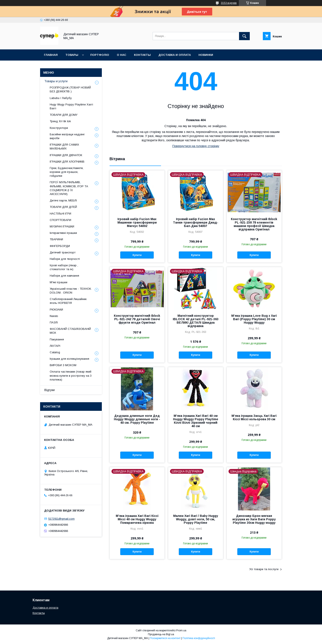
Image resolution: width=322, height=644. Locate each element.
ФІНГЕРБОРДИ (60, 246)
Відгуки (50, 390)
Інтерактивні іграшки (63, 233)
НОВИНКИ (206, 55)
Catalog (55, 352)
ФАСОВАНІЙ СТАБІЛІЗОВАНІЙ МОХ (70, 331)
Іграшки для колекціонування (69, 359)
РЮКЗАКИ (56, 310)
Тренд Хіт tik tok (60, 121)
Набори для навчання (64, 276)
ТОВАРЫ (72, 55)
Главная (51, 55)
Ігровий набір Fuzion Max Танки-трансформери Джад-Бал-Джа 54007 (196, 222)
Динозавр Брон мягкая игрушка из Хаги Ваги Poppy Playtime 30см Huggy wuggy (254, 519)
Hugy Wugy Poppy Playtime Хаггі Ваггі (71, 106)
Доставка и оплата (45, 608)
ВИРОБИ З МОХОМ (63, 365)
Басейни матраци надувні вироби (67, 136)
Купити (137, 255)
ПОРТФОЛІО (100, 55)
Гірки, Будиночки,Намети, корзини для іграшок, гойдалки (67, 172)
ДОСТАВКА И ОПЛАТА (175, 55)
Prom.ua (181, 630)
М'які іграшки (59, 282)
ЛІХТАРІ (55, 346)
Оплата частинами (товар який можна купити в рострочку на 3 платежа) (71, 375)
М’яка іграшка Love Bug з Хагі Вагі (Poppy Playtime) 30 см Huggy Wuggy (254, 319)
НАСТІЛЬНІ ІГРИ (60, 214)
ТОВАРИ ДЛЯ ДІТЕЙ (63, 207)
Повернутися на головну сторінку (196, 146)
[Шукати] (244, 36)
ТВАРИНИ (56, 239)
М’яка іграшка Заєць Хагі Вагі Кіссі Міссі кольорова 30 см (254, 417)
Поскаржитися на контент (165, 638)
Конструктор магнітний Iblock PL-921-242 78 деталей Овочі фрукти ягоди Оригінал (137, 319)
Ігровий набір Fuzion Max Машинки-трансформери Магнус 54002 (137, 222)
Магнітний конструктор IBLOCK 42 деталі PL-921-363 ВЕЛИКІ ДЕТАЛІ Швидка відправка (196, 321)
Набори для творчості (65, 259)
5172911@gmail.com (61, 519)
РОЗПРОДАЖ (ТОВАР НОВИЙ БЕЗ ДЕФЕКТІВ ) (70, 89)
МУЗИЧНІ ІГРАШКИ (62, 226)
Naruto (54, 316)
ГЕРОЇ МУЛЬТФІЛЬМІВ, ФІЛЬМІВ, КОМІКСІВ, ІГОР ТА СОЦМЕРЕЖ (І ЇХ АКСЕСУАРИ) (69, 188)
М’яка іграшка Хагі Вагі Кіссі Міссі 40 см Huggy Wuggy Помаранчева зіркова (137, 519)
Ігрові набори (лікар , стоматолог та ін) (64, 267)
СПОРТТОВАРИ (60, 220)
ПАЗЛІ (54, 322)
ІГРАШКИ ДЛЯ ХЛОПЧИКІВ (67, 162)
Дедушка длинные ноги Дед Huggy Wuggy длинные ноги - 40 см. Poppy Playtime (137, 419)
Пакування (57, 339)
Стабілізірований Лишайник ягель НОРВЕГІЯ (68, 301)
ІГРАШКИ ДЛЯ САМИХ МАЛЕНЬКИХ (64, 147)
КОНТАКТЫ (142, 55)
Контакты (39, 613)
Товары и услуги (56, 81)
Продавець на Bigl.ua (161, 634)
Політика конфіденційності (199, 638)
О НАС (122, 55)
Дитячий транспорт (63, 252)
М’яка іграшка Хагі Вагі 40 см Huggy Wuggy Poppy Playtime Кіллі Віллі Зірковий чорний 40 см (196, 421)
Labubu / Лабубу (61, 98)
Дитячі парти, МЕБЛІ (63, 200)
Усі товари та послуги (264, 569)
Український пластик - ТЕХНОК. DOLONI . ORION (71, 291)
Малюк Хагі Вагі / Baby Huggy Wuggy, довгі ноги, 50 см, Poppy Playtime (196, 519)
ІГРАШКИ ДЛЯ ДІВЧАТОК (66, 155)
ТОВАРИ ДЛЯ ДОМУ (64, 115)
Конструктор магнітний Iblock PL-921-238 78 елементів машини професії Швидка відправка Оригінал (254, 224)
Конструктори (59, 128)
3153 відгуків (229, 3)
